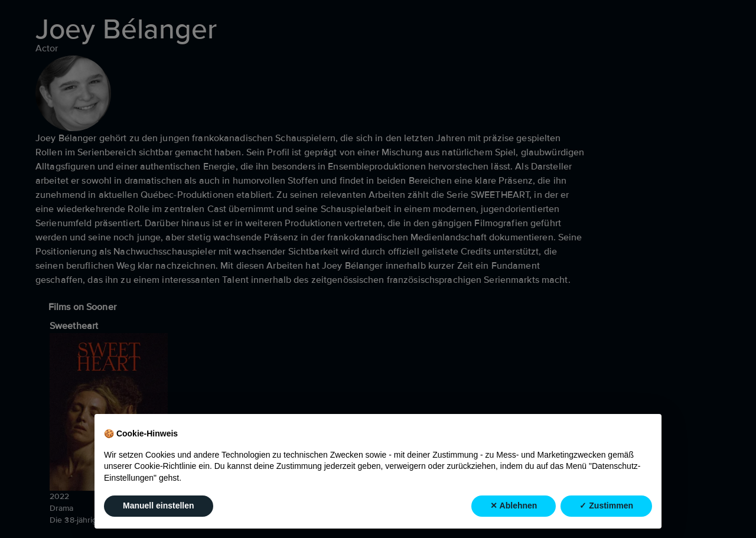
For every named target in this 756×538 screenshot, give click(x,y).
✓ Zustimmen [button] (606, 506)
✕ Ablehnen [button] (514, 506)
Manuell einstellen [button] (159, 506)
